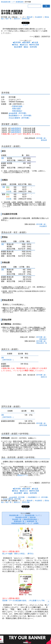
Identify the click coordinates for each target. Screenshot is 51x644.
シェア (25, 25)
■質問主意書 (34, 45)
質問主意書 (26, 19)
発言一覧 (8, 19)
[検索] (34, 6)
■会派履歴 (18, 47)
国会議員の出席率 (21, 517)
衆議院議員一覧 (19, 521)
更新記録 (33, 517)
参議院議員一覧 (32, 521)
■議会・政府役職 (30, 47)
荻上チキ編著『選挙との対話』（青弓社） (18, 554)
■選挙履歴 (26, 42)
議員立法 (17, 19)
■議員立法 (24, 45)
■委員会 (15, 45)
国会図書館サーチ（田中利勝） (21, 116)
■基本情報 (17, 42)
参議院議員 (20, 2)
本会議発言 (39, 17)
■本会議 (35, 42)
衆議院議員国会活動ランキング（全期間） (25, 523)
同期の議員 (16, 109)
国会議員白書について (32, 515)
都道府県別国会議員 (30, 519)
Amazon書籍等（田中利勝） (19, 118)
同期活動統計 (17, 111)
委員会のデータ (23, 475)
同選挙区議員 (17, 106)
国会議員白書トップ (8, 2)
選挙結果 (30, 17)
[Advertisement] (25, 70)
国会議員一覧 (17, 519)
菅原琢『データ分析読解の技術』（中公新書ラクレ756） (24, 601)
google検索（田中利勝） (18, 113)
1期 (2, 158)
